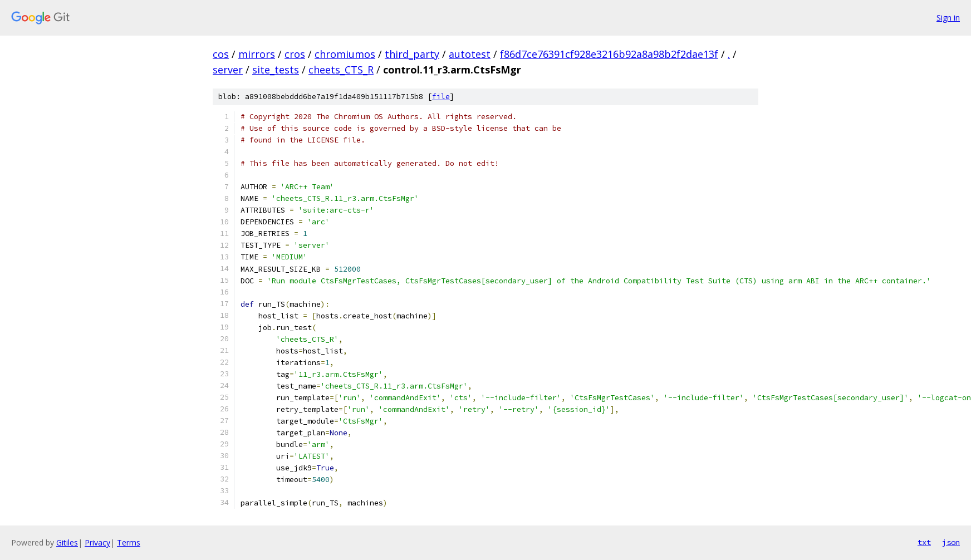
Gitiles (67, 542)
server (228, 70)
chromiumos (345, 54)
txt (924, 542)
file (441, 97)
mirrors (257, 54)
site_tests (276, 70)
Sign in (948, 18)
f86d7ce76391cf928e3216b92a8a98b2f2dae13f (609, 54)
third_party (412, 54)
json (951, 542)
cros (295, 54)
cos (221, 54)
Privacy (97, 542)
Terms (129, 542)
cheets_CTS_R (341, 70)
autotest (470, 54)
